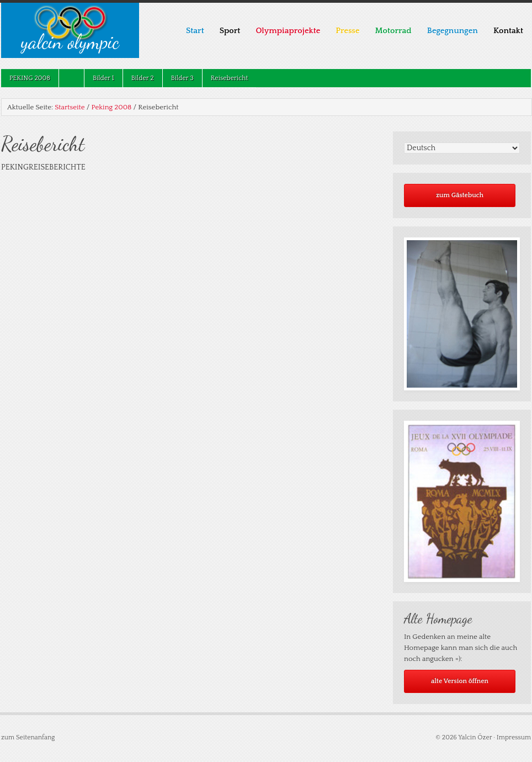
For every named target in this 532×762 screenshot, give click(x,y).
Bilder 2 (143, 78)
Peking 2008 (26, 78)
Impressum (514, 737)
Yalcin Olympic (70, 42)
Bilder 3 (182, 78)
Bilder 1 (103, 78)
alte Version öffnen (460, 681)
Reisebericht (230, 78)
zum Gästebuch (460, 195)
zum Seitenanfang (28, 737)
